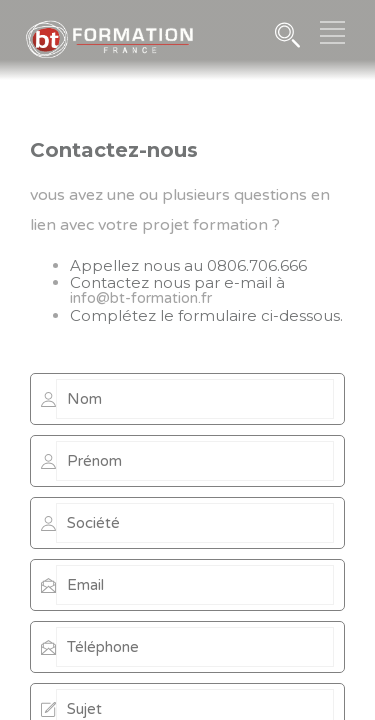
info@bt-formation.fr (141, 298)
